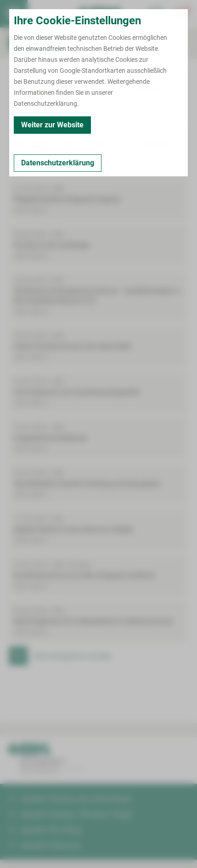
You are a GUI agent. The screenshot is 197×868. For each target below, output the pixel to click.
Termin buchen (41, 14)
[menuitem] (14, 14)
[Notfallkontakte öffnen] (183, 14)
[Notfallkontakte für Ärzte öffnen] (156, 14)
